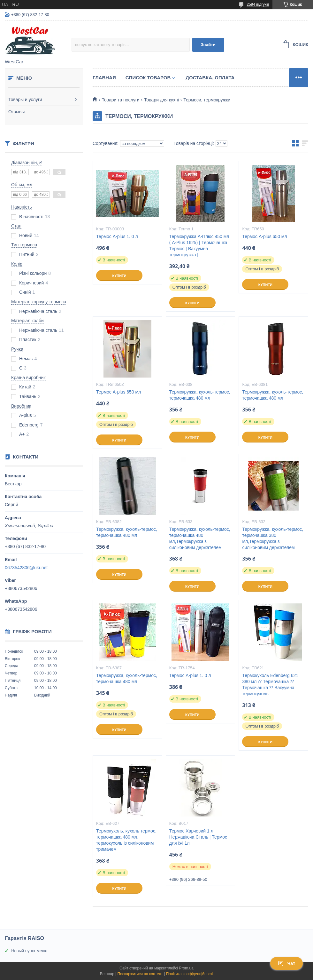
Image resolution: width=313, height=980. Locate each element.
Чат (286, 963)
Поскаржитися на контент (140, 974)
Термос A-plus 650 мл (264, 236)
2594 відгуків (258, 4)
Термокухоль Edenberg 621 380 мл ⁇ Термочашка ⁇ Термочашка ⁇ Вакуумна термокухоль (270, 685)
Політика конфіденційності (190, 974)
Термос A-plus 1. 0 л (117, 236)
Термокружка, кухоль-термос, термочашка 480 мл (200, 395)
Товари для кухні (161, 100)
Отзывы (16, 112)
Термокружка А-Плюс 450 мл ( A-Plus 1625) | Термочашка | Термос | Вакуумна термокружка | (199, 246)
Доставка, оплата (210, 78)
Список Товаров (148, 78)
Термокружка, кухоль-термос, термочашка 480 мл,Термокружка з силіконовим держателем (200, 538)
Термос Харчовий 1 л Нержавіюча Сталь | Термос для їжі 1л (198, 837)
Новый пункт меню (29, 951)
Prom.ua (186, 968)
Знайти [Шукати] (208, 45)
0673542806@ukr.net (26, 568)
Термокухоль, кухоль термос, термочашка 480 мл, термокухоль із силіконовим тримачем (126, 840)
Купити (119, 276)
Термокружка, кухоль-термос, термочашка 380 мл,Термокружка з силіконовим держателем (273, 538)
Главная (104, 78)
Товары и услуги (25, 100)
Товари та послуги (120, 100)
